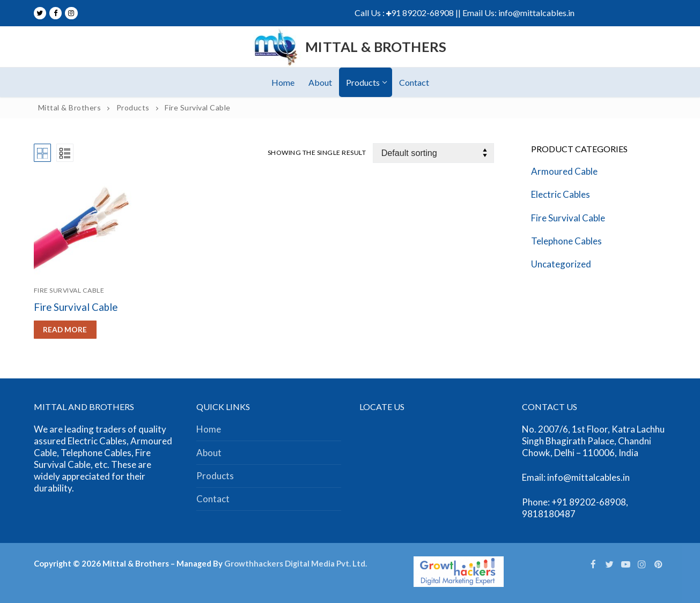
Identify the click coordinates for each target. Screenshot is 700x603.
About (209, 453)
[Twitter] (40, 13)
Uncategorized (561, 264)
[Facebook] (56, 13)
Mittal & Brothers (376, 47)
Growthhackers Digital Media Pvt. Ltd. (296, 563)
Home (209, 429)
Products (215, 476)
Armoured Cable (564, 171)
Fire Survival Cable (69, 290)
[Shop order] (433, 153)
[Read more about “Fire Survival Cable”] (65, 330)
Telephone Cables (566, 241)
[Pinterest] (658, 564)
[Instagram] (71, 13)
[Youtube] (625, 564)
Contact (213, 499)
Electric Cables (561, 194)
